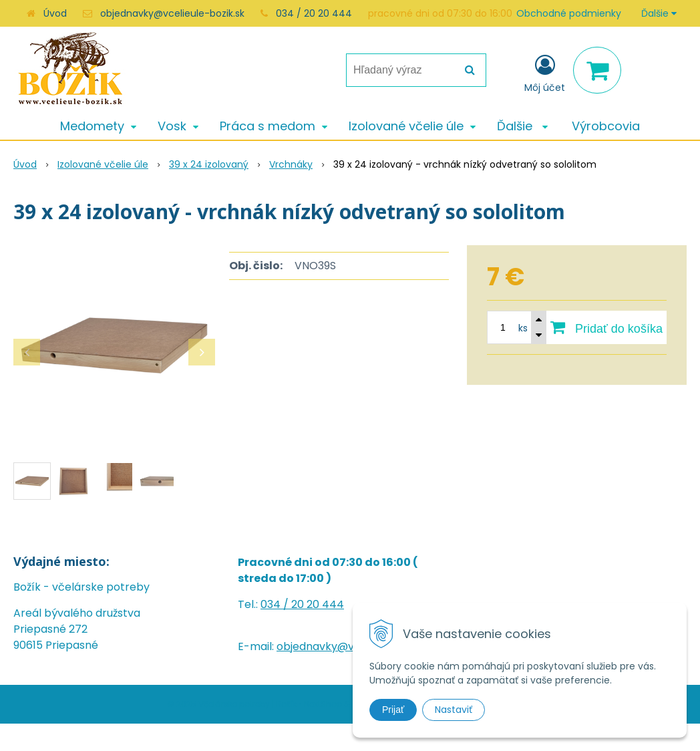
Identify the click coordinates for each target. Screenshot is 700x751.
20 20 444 (318, 604)
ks (523, 328)
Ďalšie (659, 13)
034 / (276, 604)
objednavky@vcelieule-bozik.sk (172, 13)
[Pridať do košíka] (606, 327)
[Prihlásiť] (545, 73)
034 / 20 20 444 (314, 13)
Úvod (55, 13)
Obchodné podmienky (569, 13)
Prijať (393, 710)
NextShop (323, 704)
